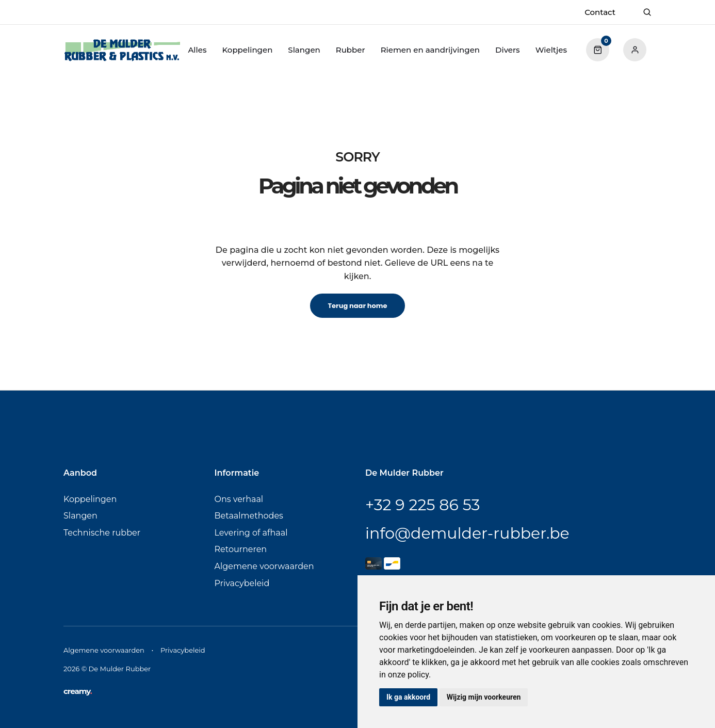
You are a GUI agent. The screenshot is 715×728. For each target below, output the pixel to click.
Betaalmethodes (249, 516)
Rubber (351, 50)
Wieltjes (551, 50)
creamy (78, 691)
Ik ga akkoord (408, 697)
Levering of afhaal (251, 533)
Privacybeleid (242, 583)
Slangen (304, 50)
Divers (508, 50)
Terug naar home (357, 306)
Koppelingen (247, 50)
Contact (600, 12)
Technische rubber (102, 533)
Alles (197, 50)
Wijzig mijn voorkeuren (484, 697)
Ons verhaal (239, 499)
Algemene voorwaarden (264, 566)
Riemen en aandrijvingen (430, 50)
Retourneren (241, 549)
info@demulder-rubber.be (467, 533)
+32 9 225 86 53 (423, 505)
